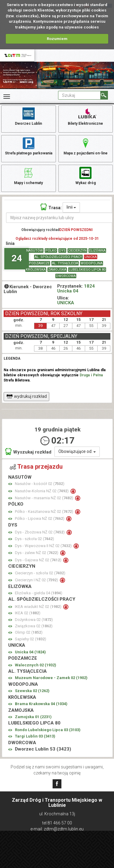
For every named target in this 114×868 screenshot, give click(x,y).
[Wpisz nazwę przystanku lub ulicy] (59, 218)
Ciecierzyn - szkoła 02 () (40, 573)
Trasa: (51, 207)
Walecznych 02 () (36, 665)
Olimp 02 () (29, 632)
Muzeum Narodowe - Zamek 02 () (51, 678)
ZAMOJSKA (57, 270)
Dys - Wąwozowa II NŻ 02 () (44, 546)
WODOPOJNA (92, 263)
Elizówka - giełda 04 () (39, 593)
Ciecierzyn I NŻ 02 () (37, 580)
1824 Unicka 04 (76, 289)
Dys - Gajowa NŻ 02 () (39, 560)
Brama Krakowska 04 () (41, 704)
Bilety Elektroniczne (85, 116)
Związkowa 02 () (34, 626)
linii (71, 207)
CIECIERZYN (77, 251)
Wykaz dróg (86, 175)
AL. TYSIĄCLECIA (65, 263)
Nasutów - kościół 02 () (40, 484)
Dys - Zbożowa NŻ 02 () (40, 532)
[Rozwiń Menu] (7, 97)
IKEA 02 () (28, 613)
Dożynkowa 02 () (34, 620)
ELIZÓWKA (97, 251)
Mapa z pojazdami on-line (86, 146)
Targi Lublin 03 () (35, 736)
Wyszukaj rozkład (28, 452)
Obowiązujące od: (77, 451)
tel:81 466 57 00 (57, 823)
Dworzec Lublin (28, 116)
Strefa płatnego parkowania (29, 146)
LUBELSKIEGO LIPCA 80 (87, 270)
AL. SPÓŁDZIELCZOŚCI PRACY (58, 257)
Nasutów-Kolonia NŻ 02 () (42, 491)
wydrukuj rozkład (27, 396)
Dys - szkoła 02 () (35, 539)
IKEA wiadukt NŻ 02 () (39, 607)
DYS (62, 251)
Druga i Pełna (91, 375)
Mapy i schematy (28, 175)
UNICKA (91, 257)
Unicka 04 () (30, 652)
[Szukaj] (104, 95)
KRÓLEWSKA (36, 270)
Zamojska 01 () (33, 717)
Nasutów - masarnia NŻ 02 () (45, 498)
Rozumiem (57, 39)
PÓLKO (51, 251)
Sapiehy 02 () (31, 639)
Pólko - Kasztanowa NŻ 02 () (45, 512)
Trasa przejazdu (36, 467)
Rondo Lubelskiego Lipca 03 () (48, 730)
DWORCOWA (66, 276)
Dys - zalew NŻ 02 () (37, 553)
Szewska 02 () (32, 691)
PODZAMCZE (39, 263)
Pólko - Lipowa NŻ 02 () (40, 518)
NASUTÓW (35, 251)
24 (17, 258)
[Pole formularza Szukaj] (79, 95)
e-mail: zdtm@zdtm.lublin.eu (57, 829)
